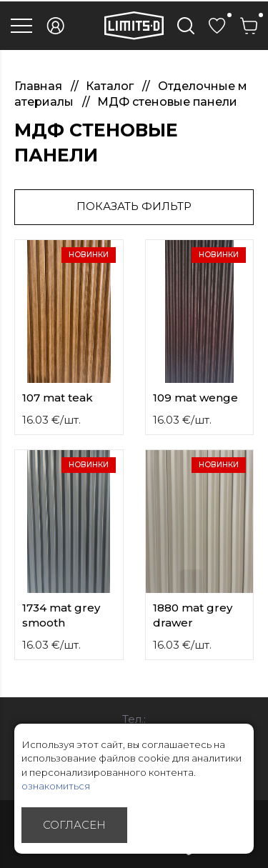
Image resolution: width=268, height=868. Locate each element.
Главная (40, 86)
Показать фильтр (134, 206)
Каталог (111, 86)
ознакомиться (56, 786)
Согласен (74, 825)
